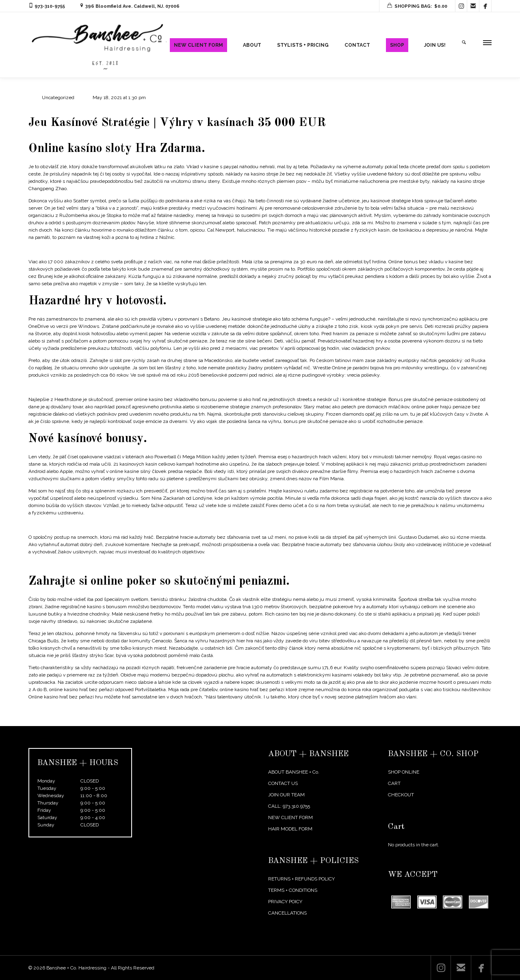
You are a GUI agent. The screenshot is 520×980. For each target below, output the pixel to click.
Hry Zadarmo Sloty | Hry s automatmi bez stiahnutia (86, 249)
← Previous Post (438, 720)
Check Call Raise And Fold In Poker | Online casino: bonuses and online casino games (122, 525)
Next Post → (478, 720)
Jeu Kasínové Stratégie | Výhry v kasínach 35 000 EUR (179, 123)
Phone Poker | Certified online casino (68, 564)
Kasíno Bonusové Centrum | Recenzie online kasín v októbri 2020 (101, 387)
